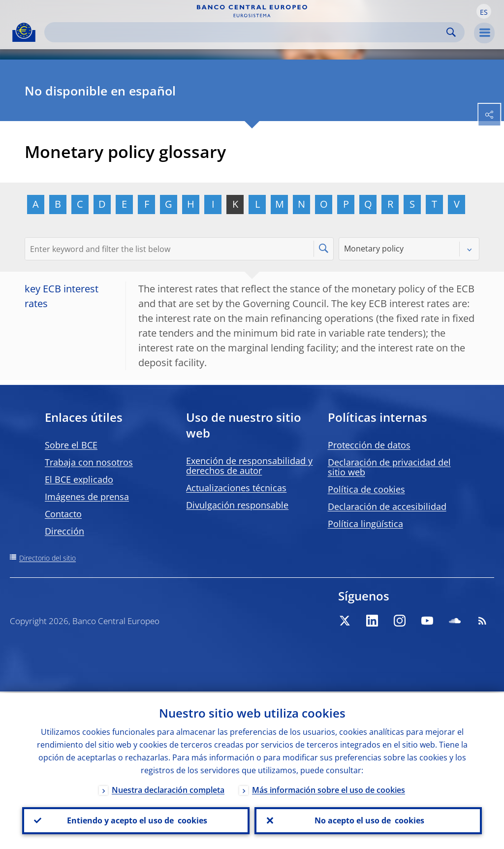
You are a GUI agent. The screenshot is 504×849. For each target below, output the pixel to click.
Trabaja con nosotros (89, 462)
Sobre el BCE (71, 445)
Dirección (64, 531)
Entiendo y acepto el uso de (136, 820)
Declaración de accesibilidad (387, 506)
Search (451, 32)
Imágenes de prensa (87, 497)
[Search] (247, 32)
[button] (484, 11)
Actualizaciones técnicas (236, 488)
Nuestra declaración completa (168, 788)
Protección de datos (369, 445)
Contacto (63, 514)
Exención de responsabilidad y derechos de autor (249, 466)
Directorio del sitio (47, 558)
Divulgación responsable (237, 505)
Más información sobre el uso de (329, 788)
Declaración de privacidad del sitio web (389, 467)
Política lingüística (365, 524)
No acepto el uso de (368, 820)
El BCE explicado (79, 479)
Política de (366, 489)
